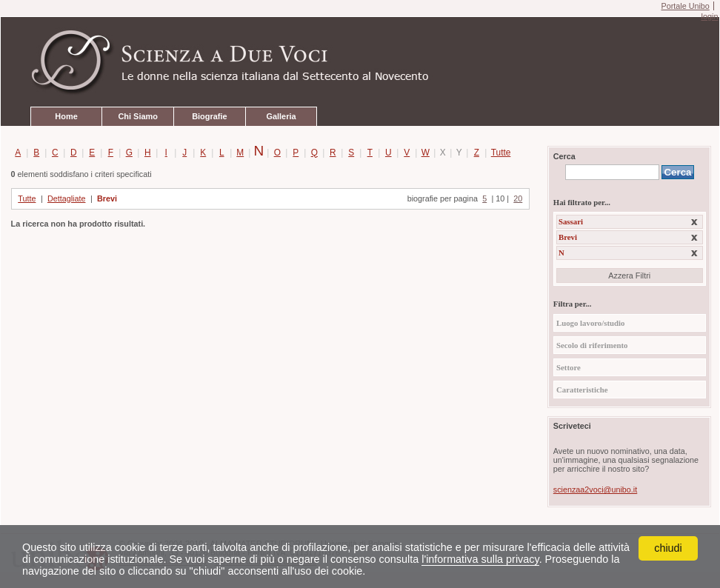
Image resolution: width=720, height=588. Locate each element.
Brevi (107, 198)
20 (518, 198)
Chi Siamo (137, 116)
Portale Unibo (685, 6)
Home (66, 116)
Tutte (498, 153)
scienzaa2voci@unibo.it (595, 490)
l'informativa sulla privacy (480, 559)
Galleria (281, 116)
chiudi (668, 548)
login (709, 16)
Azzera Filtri (629, 275)
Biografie (209, 116)
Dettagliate (67, 198)
